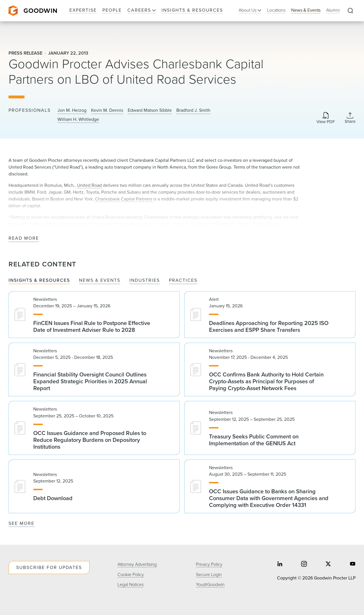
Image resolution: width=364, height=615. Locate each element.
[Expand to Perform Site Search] (350, 11)
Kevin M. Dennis (107, 110)
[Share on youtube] (353, 565)
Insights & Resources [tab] (39, 280)
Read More (24, 238)
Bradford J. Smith (193, 110)
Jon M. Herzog (72, 110)
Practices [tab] (183, 280)
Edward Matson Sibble (150, 110)
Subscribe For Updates (49, 567)
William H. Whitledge (78, 119)
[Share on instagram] (304, 565)
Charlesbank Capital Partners (124, 199)
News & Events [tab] (100, 280)
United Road (90, 185)
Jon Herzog (178, 224)
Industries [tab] (145, 280)
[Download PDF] (326, 118)
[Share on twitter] (328, 565)
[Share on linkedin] (280, 565)
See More (21, 523)
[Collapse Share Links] (350, 118)
